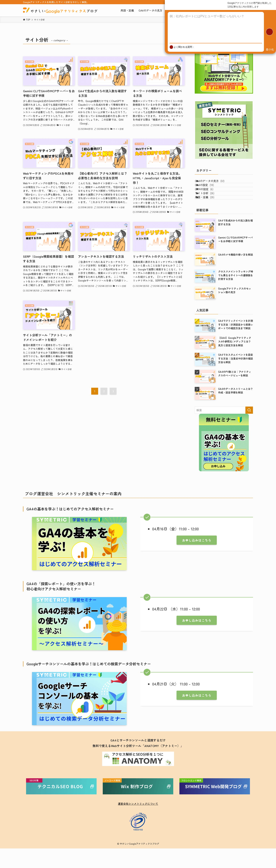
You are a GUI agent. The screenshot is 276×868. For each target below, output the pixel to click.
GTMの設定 (209, 199)
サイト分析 (209, 207)
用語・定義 (209, 215)
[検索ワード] (224, 430)
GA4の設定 (209, 191)
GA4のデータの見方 (214, 183)
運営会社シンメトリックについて (138, 823)
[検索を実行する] (249, 430)
